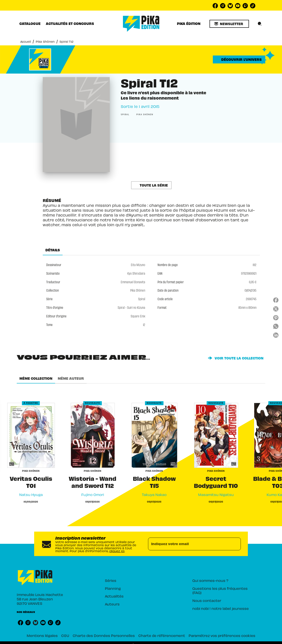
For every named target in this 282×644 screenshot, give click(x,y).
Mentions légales (42, 635)
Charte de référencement (162, 635)
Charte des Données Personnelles (104, 635)
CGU (65, 635)
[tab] (30, 24)
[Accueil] (141, 24)
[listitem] (215, 6)
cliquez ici (117, 551)
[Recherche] (260, 24)
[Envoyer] (236, 544)
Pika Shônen (45, 42)
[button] (229, 24)
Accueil (26, 42)
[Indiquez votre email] (189, 544)
